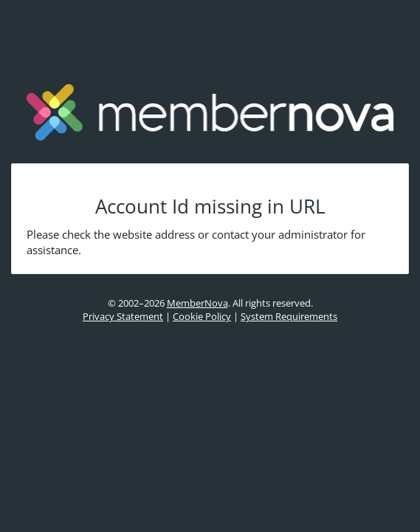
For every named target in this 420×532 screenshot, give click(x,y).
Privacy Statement (123, 316)
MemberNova (197, 303)
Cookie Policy (202, 316)
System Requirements (289, 316)
